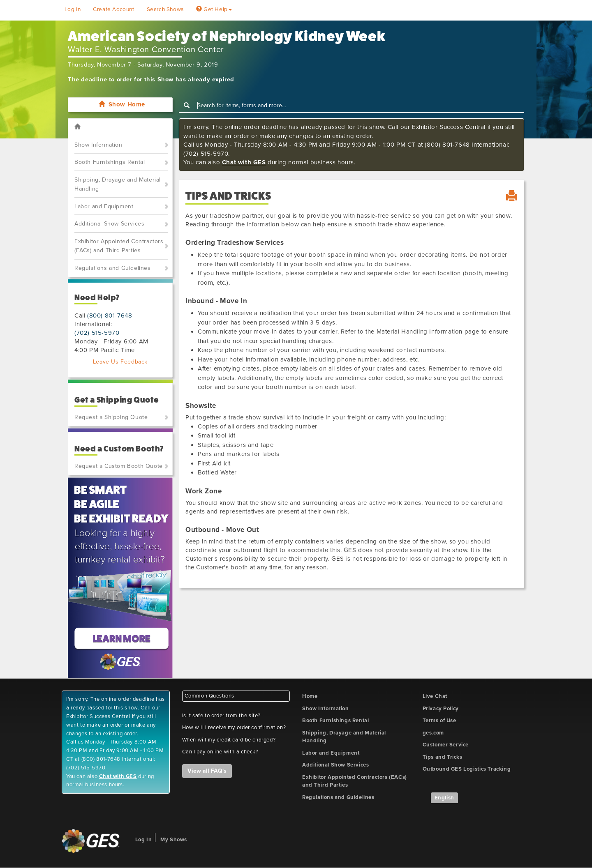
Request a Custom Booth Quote (119, 466)
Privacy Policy (441, 709)
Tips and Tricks (443, 757)
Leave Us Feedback (120, 362)
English (444, 798)
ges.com (433, 733)
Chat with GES (244, 162)
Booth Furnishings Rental (110, 162)
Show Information (98, 145)
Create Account (113, 9)
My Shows (174, 840)
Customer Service (446, 745)
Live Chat (435, 696)
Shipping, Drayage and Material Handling (118, 184)
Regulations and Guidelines (113, 268)
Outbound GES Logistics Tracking (467, 769)
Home (310, 696)
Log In (73, 9)
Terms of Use (439, 721)
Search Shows (165, 9)
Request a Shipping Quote (111, 417)
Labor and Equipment (104, 206)
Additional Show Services (109, 224)
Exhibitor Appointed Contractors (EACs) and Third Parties (119, 246)
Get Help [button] (214, 9)
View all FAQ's (207, 771)
